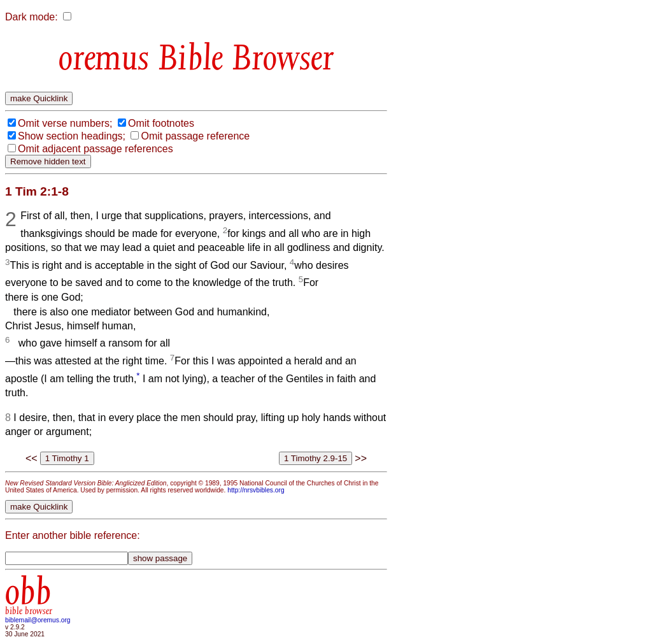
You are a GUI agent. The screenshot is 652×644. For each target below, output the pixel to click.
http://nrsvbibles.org (256, 490)
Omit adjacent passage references (96, 149)
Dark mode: (32, 17)
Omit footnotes (161, 123)
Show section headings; (72, 136)
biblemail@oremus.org (38, 620)
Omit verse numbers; (65, 123)
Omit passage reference (195, 136)
